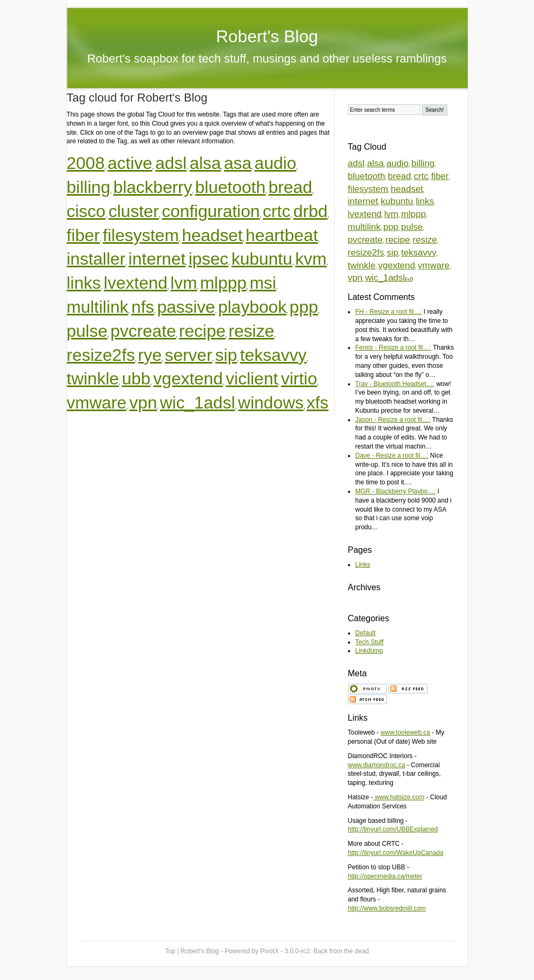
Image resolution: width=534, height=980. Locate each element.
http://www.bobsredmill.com (387, 908)
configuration (211, 211)
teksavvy (273, 355)
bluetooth (230, 187)
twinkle (93, 379)
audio (275, 163)
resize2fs (101, 355)
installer (96, 259)
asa (238, 163)
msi (263, 283)
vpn (143, 403)
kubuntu (262, 259)
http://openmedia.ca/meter (385, 876)
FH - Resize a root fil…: (389, 312)
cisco (86, 211)
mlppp (223, 283)
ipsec (209, 259)
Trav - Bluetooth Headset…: (395, 384)
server (188, 355)
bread (290, 187)
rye (150, 355)
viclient (252, 379)
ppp (304, 307)
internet (157, 259)
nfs (143, 307)
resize (251, 331)
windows (271, 403)
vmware (97, 403)
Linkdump (369, 651)
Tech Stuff (370, 642)
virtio (299, 379)
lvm (184, 283)
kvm (311, 259)
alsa (206, 163)
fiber (83, 235)
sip (226, 355)
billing (89, 187)
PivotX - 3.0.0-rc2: (315, 951)
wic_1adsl (198, 403)
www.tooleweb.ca (405, 732)
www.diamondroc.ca (377, 765)
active (130, 163)
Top (170, 951)
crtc (277, 211)
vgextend (188, 379)
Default (366, 633)
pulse (87, 331)
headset (212, 235)
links (84, 283)
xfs (318, 403)
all (409, 279)
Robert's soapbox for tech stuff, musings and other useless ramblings (267, 59)
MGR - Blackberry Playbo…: (396, 491)
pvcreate (144, 331)
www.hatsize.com (399, 797)
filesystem (141, 235)
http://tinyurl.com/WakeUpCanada (396, 853)
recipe (202, 331)
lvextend (136, 283)
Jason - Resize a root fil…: (393, 420)
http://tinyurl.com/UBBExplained (393, 829)
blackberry (153, 187)
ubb (136, 379)
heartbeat (282, 235)
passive (186, 307)
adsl (171, 163)
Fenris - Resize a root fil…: (393, 348)
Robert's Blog (267, 36)
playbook (252, 307)
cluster (134, 211)
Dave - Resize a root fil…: (392, 456)
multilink (98, 307)
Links (363, 565)
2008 (86, 163)
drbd (311, 211)
